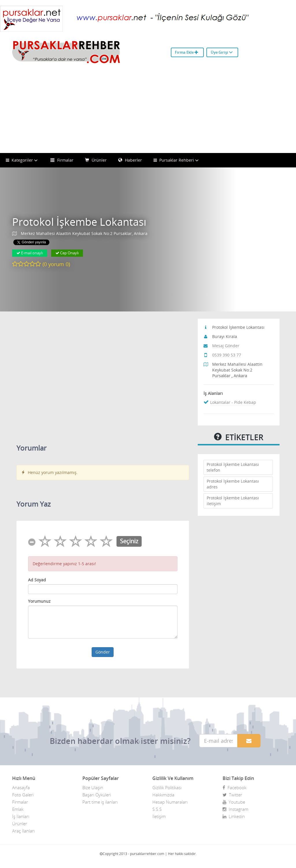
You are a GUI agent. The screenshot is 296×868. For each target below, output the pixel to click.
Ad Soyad (37, 580)
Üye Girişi (222, 52)
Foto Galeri (23, 795)
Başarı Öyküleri (97, 795)
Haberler (130, 160)
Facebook (234, 787)
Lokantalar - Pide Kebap (233, 402)
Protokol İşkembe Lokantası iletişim (233, 501)
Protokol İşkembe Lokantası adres (233, 484)
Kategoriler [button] (22, 160)
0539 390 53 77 (227, 355)
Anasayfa (21, 787)
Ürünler (96, 160)
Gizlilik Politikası (167, 787)
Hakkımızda (163, 795)
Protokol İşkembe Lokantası (79, 222)
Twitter (232, 795)
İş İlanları (21, 816)
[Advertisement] (148, 110)
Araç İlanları (23, 831)
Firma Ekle (187, 52)
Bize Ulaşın (93, 787)
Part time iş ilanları (100, 802)
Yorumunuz (39, 601)
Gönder (103, 652)
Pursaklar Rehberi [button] (177, 160)
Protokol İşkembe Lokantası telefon (233, 467)
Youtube (234, 802)
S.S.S (157, 809)
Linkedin (234, 816)
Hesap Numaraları (170, 802)
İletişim (159, 816)
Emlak (18, 809)
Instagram (235, 809)
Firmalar (62, 160)
